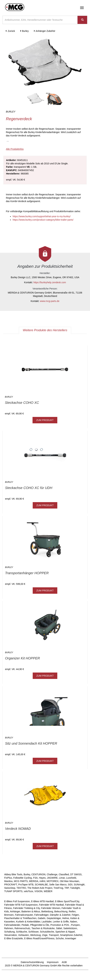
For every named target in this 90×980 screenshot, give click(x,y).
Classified (64, 874)
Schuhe (60, 938)
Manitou (8, 881)
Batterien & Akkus (31, 911)
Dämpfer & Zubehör (60, 915)
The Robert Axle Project (40, 888)
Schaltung (9, 932)
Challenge (52, 874)
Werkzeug (35, 935)
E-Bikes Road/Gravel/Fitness (39, 938)
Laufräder (47, 922)
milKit (42, 881)
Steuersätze (11, 935)
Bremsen (9, 915)
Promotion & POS (60, 925)
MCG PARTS (21, 881)
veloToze (28, 891)
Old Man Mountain (69, 881)
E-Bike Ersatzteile (13, 938)
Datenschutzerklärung (32, 962)
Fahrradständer (12, 925)
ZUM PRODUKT (45, 420)
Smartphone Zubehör (71, 935)
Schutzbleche (47, 932)
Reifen (72, 911)
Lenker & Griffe (61, 922)
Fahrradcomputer (24, 915)
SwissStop (10, 888)
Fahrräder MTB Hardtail (51, 905)
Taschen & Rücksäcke (43, 928)
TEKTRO (21, 888)
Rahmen (9, 928)
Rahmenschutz (22, 928)
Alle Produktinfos (15, 149)
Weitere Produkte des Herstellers (45, 330)
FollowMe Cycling (23, 878)
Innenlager (71, 938)
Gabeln (42, 918)
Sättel (59, 928)
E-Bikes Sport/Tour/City (67, 901)
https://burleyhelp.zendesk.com (50, 282)
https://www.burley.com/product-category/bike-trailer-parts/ (43, 220)
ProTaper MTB (26, 885)
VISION (38, 891)
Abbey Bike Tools (13, 874)
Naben (73, 922)
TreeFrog (58, 888)
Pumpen (75, 925)
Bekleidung (47, 911)
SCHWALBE (41, 885)
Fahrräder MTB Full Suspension (21, 905)
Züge (45, 935)
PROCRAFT (11, 885)
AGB (64, 962)
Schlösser (33, 932)
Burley (27, 874)
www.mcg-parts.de (50, 301)
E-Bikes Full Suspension (17, 901)
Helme (66, 918)
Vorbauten (24, 935)
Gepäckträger (54, 918)
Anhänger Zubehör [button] (44, 31)
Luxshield (71, 878)
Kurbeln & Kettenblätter (28, 922)
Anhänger (15, 911)
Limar (62, 878)
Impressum (53, 962)
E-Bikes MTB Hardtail (42, 901)
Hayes (42, 878)
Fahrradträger (41, 915)
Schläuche (21, 932)
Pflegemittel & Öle (40, 925)
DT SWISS (76, 874)
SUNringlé (79, 885)
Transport (54, 935)
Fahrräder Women (51, 908)
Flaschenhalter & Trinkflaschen (20, 918)
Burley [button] (24, 31)
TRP (67, 888)
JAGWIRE (52, 878)
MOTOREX (53, 881)
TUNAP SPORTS (13, 891)
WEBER (48, 891)
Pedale (25, 925)
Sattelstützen (70, 928)
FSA (35, 878)
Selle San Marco (58, 885)
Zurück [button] (10, 31)
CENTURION (38, 874)
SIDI (70, 885)
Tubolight (75, 888)
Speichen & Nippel (65, 932)
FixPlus (8, 878)
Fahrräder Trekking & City (26, 908)
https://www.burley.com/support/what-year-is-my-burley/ (42, 216)
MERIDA (34, 881)
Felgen (75, 915)
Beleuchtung (61, 911)
